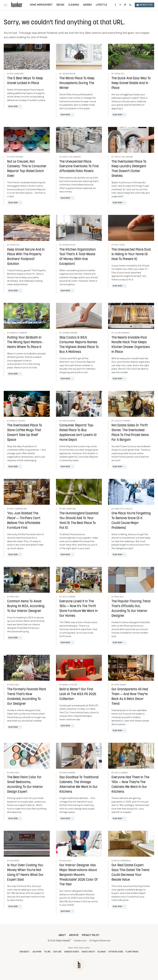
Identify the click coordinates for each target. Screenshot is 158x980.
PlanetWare (132, 952)
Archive (74, 935)
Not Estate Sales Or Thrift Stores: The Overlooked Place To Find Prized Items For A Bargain (130, 433)
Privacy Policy (91, 935)
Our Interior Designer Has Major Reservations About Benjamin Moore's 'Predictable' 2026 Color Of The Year (79, 875)
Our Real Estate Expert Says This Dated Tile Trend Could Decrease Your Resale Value (130, 873)
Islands (102, 952)
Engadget (24, 952)
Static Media (63, 941)
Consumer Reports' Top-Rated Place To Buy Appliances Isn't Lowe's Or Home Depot (78, 433)
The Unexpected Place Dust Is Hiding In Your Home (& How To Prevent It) (131, 255)
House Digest (88, 952)
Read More (13, 107)
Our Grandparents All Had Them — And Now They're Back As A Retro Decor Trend (130, 697)
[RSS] (130, 5)
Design (60, 5)
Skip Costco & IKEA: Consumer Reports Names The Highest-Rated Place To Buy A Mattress (79, 345)
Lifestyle (101, 5)
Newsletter (145, 5)
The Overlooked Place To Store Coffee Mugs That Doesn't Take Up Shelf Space (25, 433)
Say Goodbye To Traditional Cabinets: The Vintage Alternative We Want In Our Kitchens (79, 785)
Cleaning (74, 5)
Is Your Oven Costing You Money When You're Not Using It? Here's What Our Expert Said (25, 873)
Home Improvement (41, 5)
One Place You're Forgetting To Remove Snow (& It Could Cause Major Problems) (131, 521)
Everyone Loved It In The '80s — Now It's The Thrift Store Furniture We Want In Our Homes (79, 609)
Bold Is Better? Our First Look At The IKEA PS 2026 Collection (78, 694)
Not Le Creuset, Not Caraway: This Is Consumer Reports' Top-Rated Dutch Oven (27, 169)
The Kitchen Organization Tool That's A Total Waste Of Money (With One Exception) (78, 257)
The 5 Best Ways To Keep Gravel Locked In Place (25, 81)
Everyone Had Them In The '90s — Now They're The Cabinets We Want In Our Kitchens (130, 785)
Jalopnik (37, 952)
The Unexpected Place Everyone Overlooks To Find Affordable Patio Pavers (79, 167)
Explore (57, 952)
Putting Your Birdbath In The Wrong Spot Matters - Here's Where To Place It (25, 343)
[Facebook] (115, 5)
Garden (87, 5)
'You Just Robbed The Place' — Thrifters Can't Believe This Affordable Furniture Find (24, 521)
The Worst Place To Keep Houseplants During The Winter (77, 83)
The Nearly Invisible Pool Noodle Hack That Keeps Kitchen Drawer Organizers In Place (131, 345)
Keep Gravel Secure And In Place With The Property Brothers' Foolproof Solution (26, 257)
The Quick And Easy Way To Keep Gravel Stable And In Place (131, 83)
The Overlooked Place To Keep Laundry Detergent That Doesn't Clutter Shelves (129, 169)
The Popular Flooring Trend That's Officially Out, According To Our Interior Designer (131, 609)
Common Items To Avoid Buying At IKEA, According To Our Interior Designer (26, 606)
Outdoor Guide (116, 952)
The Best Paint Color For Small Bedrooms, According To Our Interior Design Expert (25, 785)
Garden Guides (72, 952)
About (62, 935)
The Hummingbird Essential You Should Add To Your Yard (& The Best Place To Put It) (79, 521)
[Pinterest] (120, 5)
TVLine (47, 952)
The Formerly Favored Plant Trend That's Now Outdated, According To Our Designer (27, 697)
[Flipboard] (125, 5)
